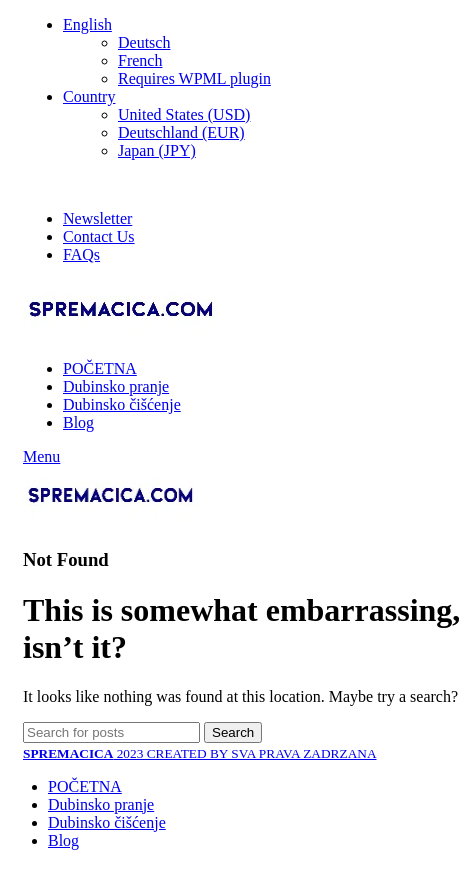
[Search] (111, 732)
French (140, 60)
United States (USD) (184, 114)
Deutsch (144, 42)
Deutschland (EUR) (181, 132)
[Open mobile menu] (41, 456)
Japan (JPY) (157, 150)
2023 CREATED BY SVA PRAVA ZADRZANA (200, 753)
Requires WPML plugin (194, 78)
